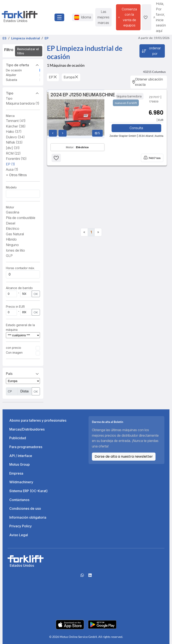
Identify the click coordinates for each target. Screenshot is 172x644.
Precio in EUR (15, 307)
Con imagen (14, 352)
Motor (10, 207)
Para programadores (26, 447)
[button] (16, 175)
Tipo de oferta (23, 65)
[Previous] (84, 232)
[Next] (98, 232)
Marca (10, 116)
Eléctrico (13, 229)
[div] (13, 148)
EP (10, 164)
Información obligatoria (28, 517)
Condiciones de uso (25, 508)
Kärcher (16, 126)
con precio (14, 348)
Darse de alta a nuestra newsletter (124, 456)
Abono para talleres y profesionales (38, 420)
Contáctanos (19, 500)
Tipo (23, 93)
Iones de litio (15, 250)
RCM (13, 153)
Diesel (11, 223)
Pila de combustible (21, 218)
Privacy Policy (20, 526)
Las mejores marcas (103, 17)
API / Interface (21, 456)
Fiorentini (16, 159)
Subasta (12, 80)
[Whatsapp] (82, 577)
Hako (14, 132)
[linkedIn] (90, 577)
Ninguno (12, 245)
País (23, 373)
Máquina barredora (23, 103)
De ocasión (14, 70)
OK (36, 294)
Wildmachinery (21, 482)
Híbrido (11, 239)
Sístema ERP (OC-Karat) (28, 491)
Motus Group (20, 464)
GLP (9, 256)
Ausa (12, 169)
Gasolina (13, 212)
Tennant (16, 121)
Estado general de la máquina (20, 327)
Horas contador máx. (20, 268)
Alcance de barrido (19, 288)
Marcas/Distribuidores (27, 429)
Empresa (16, 473)
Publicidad (18, 438)
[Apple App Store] (70, 624)
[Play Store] (102, 624)
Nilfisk (14, 142)
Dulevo (15, 137)
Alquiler (11, 75)
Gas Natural (15, 234)
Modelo (11, 187)
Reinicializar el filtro (28, 51)
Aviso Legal (19, 535)
